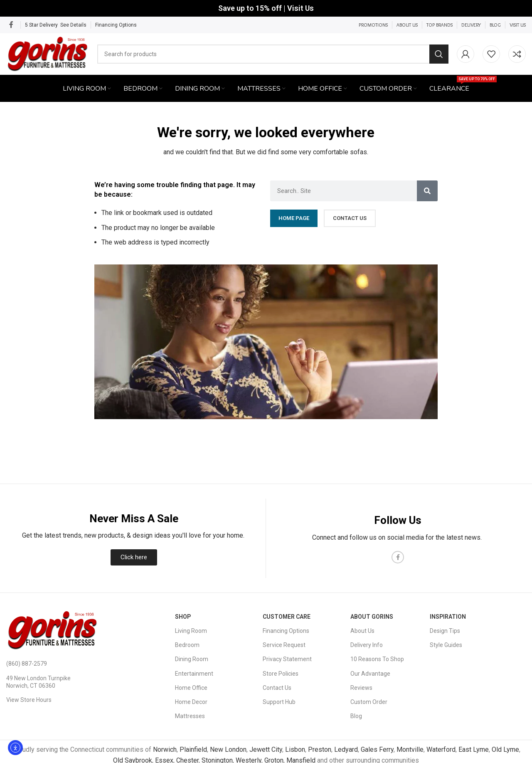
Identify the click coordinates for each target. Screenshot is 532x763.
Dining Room (192, 659)
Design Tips (445, 631)
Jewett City (266, 750)
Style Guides (446, 645)
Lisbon (295, 750)
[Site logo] (48, 53)
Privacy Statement (287, 659)
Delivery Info (367, 645)
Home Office (191, 688)
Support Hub (279, 702)
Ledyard (346, 750)
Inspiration (448, 617)
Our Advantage (370, 674)
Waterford (441, 750)
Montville (410, 750)
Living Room (191, 631)
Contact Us (277, 688)
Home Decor (191, 702)
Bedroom (187, 645)
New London (228, 750)
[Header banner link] (266, 8)
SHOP (183, 617)
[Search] (273, 54)
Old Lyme (505, 750)
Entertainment (194, 674)
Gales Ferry (377, 750)
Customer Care (287, 617)
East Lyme (474, 750)
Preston (320, 750)
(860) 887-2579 (27, 664)
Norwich (165, 750)
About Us (362, 631)
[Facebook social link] (11, 25)
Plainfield (193, 750)
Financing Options (116, 25)
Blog (356, 716)
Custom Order (369, 702)
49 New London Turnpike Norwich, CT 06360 (38, 682)
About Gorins (372, 617)
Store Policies (281, 674)
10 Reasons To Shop (377, 659)
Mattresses (190, 716)
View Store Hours (29, 700)
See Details (73, 25)
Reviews (361, 688)
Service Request (284, 645)
